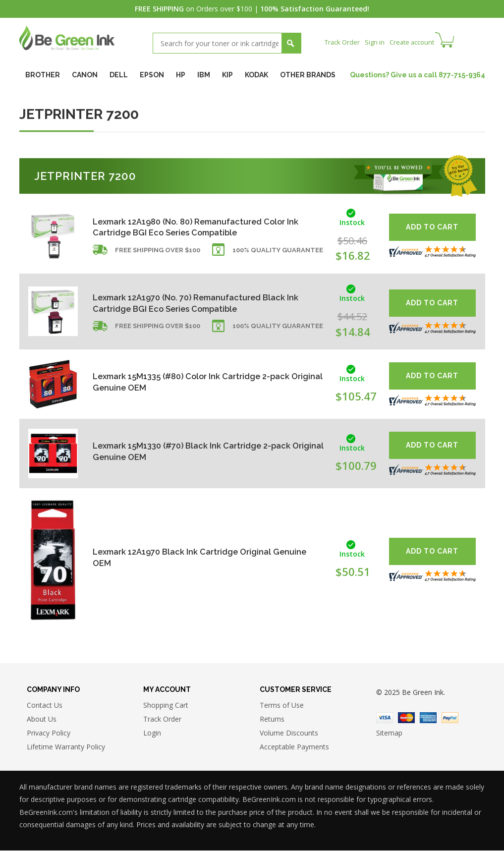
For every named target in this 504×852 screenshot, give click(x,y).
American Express (428, 719)
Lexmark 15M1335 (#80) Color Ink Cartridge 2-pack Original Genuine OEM (201, 382)
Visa (385, 719)
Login (152, 735)
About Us (42, 721)
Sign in (378, 42)
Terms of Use (282, 707)
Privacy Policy (49, 735)
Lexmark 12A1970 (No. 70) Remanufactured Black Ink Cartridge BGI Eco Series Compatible (199, 303)
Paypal (450, 719)
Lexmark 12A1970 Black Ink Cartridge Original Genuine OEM (190, 557)
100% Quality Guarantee (278, 255)
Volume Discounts (289, 735)
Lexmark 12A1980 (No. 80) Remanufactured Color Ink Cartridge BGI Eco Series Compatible (199, 227)
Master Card (406, 719)
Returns (272, 721)
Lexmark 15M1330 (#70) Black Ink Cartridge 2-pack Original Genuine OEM (201, 451)
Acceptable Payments (294, 749)
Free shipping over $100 (158, 255)
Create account (418, 42)
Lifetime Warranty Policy (66, 749)
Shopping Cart (166, 707)
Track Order (344, 42)
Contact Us (45, 707)
